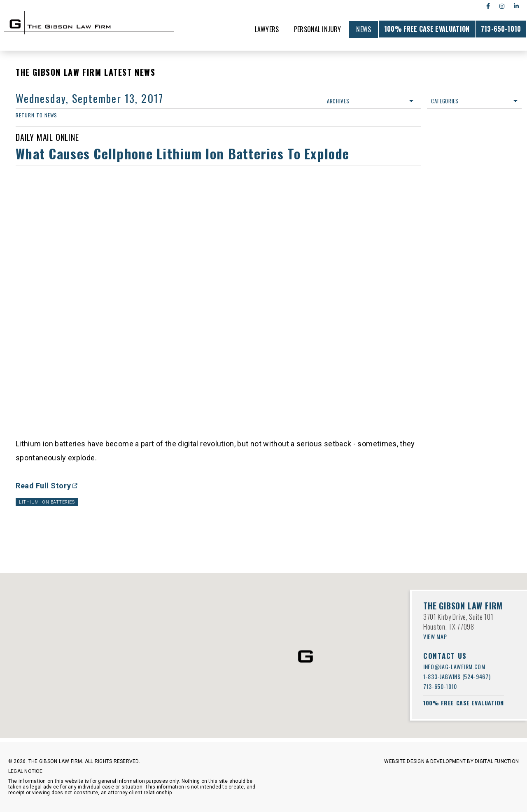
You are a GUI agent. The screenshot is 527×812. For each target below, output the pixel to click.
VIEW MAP (435, 636)
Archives (370, 101)
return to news (36, 115)
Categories (474, 101)
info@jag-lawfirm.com (454, 666)
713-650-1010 (501, 29)
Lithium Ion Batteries (47, 502)
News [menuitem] (364, 29)
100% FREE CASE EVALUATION (427, 29)
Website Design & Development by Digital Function (451, 761)
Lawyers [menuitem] (267, 29)
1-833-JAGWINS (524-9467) (457, 676)
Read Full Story (43, 486)
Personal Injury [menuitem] (317, 29)
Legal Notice (25, 771)
